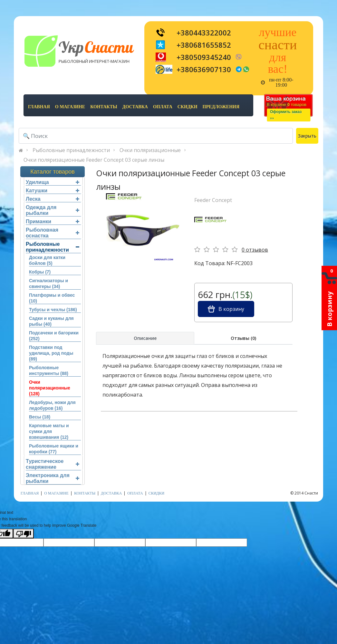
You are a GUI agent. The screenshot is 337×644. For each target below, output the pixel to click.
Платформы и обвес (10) (52, 298)
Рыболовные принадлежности (71, 150)
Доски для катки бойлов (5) (47, 260)
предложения (221, 107)
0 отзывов (255, 250)
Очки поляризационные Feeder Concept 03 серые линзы (94, 160)
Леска (53, 199)
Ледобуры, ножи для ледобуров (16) (52, 405)
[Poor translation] (24, 533)
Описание (145, 338)
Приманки (53, 221)
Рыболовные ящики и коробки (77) (54, 449)
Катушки (53, 191)
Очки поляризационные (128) (50, 388)
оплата (163, 107)
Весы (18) (40, 417)
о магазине (70, 107)
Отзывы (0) (243, 338)
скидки (188, 107)
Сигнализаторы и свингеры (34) (48, 284)
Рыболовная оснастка (53, 233)
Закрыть (307, 136)
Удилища (53, 182)
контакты (104, 107)
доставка (135, 107)
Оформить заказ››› (286, 115)
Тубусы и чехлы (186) (53, 310)
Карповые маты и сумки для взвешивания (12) (49, 431)
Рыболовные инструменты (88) (49, 370)
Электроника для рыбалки (53, 478)
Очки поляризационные (150, 150)
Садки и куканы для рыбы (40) (51, 321)
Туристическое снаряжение (53, 464)
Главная (39, 107)
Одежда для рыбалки (53, 210)
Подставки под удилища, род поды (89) (51, 353)
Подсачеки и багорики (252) (54, 336)
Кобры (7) (40, 272)
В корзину (226, 309)
